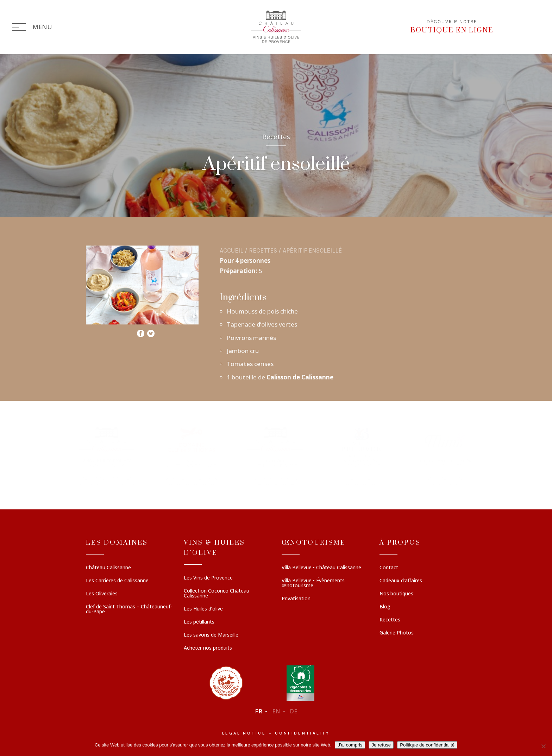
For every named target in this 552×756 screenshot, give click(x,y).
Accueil (231, 250)
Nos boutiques (396, 594)
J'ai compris (350, 745)
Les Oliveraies (102, 594)
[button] (107, 455)
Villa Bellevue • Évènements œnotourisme (313, 583)
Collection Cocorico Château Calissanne (217, 594)
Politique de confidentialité (427, 745)
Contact (389, 568)
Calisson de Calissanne (299, 377)
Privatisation (296, 599)
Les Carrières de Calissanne (117, 581)
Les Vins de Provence (208, 578)
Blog (385, 607)
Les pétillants (199, 622)
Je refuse (381, 745)
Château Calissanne (108, 568)
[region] (276, 455)
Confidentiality (302, 733)
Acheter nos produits (208, 648)
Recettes (263, 250)
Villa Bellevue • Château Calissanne (321, 568)
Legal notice (244, 733)
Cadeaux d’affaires (401, 581)
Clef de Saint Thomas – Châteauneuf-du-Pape (129, 609)
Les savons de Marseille (211, 635)
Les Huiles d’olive (203, 609)
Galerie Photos (397, 633)
